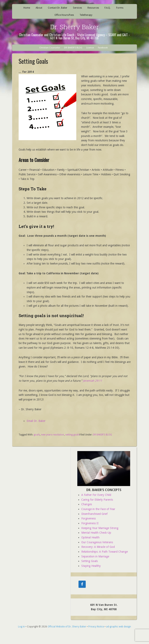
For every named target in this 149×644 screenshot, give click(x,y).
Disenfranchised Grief (94, 514)
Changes (87, 504)
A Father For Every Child (96, 495)
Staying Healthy (91, 566)
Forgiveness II (90, 523)
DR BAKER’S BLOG (102, 435)
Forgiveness (89, 518)
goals (37, 435)
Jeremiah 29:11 (93, 381)
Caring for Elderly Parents (97, 500)
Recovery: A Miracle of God (98, 547)
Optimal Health (90, 537)
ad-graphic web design (119, 627)
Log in (21, 627)
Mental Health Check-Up (96, 533)
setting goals (72, 435)
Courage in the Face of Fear (98, 509)
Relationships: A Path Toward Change (105, 552)
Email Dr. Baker (36, 421)
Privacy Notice (96, 627)
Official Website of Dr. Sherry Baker (67, 627)
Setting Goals (90, 561)
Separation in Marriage (95, 556)
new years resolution (53, 435)
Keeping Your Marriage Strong (100, 528)
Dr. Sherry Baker (74, 27)
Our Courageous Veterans (97, 542)
